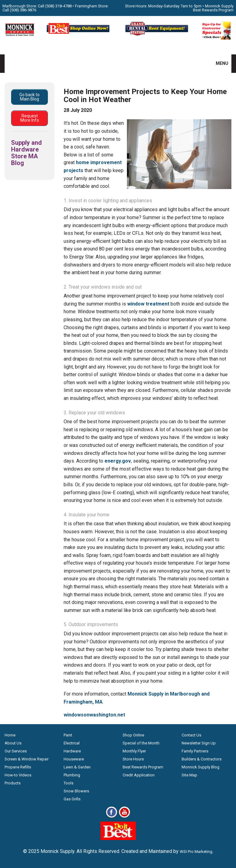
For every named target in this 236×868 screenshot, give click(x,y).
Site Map (189, 775)
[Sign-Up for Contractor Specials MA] (216, 39)
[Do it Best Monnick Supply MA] (118, 838)
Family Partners (195, 751)
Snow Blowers (76, 791)
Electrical (72, 743)
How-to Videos (18, 775)
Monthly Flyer (134, 751)
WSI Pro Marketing (196, 852)
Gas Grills (72, 799)
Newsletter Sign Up (199, 743)
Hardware (72, 751)
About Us (13, 743)
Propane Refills (18, 767)
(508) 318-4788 (58, 6)
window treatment (148, 304)
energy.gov (118, 461)
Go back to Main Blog (29, 97)
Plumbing (72, 775)
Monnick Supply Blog (201, 767)
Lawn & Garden (77, 767)
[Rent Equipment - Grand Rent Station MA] (157, 35)
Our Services (16, 751)
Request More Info (30, 118)
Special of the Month (141, 743)
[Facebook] (112, 817)
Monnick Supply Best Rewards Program (213, 8)
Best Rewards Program (143, 767)
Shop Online (133, 735)
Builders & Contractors (202, 759)
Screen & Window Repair (27, 759)
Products (13, 783)
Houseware (74, 759)
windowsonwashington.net (94, 715)
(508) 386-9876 (23, 10)
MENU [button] (218, 63)
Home (10, 735)
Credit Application (139, 775)
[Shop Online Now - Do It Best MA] (79, 35)
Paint (68, 735)
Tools (69, 783)
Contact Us (191, 735)
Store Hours (133, 759)
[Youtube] (124, 817)
